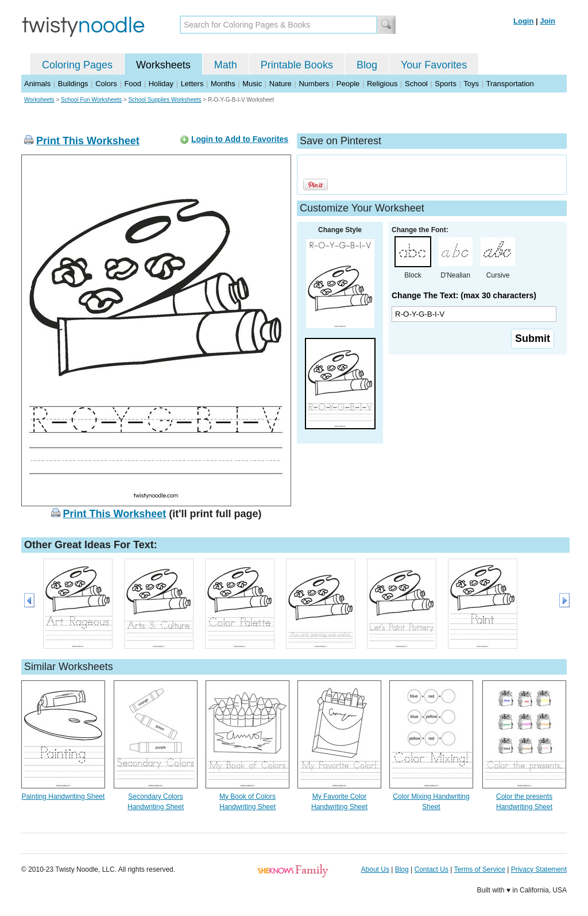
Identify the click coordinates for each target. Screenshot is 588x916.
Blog (367, 65)
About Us (375, 869)
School (416, 84)
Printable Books (297, 65)
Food (133, 84)
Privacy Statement (539, 869)
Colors (106, 84)
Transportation (510, 84)
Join (548, 21)
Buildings (73, 84)
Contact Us (432, 869)
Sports (446, 84)
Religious (382, 84)
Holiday (161, 84)
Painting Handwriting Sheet (63, 796)
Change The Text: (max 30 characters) (464, 295)
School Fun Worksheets (91, 100)
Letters (192, 84)
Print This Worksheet (88, 141)
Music (252, 84)
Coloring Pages (77, 65)
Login (523, 21)
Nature (281, 84)
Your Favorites (434, 65)
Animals (37, 84)
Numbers (314, 84)
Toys (471, 84)
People (348, 84)
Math (226, 65)
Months (223, 84)
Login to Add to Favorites (240, 139)
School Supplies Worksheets (165, 100)
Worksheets (163, 65)
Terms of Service (479, 869)
